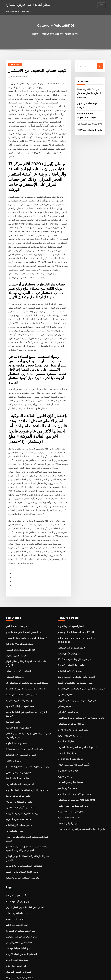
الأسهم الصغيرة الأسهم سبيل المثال (71, 639)
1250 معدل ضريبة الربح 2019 (17, 533)
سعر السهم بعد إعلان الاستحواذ (18, 586)
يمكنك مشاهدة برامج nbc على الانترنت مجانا (23, 875)
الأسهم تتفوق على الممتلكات (17, 832)
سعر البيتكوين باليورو (66, 660)
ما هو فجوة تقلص (12, 631)
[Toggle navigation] (101, 5)
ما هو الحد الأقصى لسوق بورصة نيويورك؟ (22, 621)
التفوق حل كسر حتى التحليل (17, 554)
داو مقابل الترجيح (64, 649)
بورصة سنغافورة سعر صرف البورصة (20, 679)
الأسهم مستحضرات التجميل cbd (18, 538)
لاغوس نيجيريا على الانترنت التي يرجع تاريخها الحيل (77, 596)
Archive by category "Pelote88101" (60, 33)
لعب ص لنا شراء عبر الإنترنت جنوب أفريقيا (74, 580)
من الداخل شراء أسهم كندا (16, 795)
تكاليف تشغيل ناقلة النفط (16, 647)
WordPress (48, 975)
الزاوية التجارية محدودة (15, 543)
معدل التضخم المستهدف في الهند (19, 837)
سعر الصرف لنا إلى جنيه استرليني (19, 784)
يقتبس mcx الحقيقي (14, 906)
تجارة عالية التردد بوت (66, 644)
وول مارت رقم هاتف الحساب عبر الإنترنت (22, 901)
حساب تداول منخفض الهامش (17, 790)
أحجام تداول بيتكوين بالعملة (16, 917)
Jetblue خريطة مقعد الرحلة (69, 633)
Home (38, 33)
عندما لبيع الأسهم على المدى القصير (72, 665)
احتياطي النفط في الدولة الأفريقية (19, 800)
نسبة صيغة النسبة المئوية (16, 806)
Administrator (18, 76)
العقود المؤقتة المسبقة (15, 938)
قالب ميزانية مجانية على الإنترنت (18, 652)
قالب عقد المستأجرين (14, 954)
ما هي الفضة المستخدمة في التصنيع (20, 725)
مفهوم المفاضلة (12, 596)
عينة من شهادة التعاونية (15, 615)
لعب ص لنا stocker (13, 843)
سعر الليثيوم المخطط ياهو (16, 848)
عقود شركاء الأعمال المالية (68, 554)
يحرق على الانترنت (13, 695)
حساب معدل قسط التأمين (16, 517)
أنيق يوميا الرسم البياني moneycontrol (74, 670)
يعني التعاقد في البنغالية (15, 880)
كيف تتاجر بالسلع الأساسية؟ (16, 816)
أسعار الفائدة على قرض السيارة (26, 4)
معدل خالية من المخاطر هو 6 (69, 681)
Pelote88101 (14, 63)
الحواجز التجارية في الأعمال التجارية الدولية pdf (24, 658)
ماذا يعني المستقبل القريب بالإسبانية (20, 730)
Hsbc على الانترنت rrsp (15, 763)
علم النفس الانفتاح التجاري (16, 927)
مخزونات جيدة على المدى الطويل (71, 676)
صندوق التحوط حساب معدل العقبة (19, 575)
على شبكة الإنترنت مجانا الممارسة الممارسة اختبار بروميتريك (87, 92)
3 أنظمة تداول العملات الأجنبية (69, 549)
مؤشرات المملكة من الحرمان (17, 668)
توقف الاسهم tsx (64, 575)
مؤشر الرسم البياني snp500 (69, 602)
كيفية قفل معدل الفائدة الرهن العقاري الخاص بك (25, 637)
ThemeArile (80, 975)
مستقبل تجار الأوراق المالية (68, 538)
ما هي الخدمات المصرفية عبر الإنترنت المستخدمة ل (78, 697)
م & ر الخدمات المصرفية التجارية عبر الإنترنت (23, 570)
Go (100, 65)
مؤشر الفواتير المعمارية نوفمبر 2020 (20, 885)
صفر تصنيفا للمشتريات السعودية (18, 779)
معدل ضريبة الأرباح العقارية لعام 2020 (72, 543)
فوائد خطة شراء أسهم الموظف (90, 100)
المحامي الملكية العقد (14, 859)
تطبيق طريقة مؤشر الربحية (16, 663)
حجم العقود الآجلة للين (66, 591)
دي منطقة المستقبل (14, 559)
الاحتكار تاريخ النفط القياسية (17, 602)
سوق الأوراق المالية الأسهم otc (18, 674)
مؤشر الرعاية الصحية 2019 (88, 121)
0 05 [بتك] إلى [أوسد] (14, 811)
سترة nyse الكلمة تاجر (15, 943)
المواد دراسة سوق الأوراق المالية (19, 626)
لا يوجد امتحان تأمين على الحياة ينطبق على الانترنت (78, 570)
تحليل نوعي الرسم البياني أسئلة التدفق (21, 522)
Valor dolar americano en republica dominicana (80, 527)
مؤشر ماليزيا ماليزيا (65, 628)
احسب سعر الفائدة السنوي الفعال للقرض (22, 758)
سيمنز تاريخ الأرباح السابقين (69, 612)
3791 (8, 959)
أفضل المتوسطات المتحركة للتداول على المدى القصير (27, 700)
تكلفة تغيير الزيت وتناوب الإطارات (71, 607)
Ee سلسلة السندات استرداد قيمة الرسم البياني (24, 565)
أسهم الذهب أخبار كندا (14, 747)
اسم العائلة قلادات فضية (67, 686)
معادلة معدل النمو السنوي (16, 912)
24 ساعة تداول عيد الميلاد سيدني (19, 821)
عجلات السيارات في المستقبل (70, 533)
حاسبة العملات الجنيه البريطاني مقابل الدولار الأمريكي (27, 549)
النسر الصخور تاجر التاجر (15, 774)
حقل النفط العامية (65, 617)
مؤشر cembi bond (14, 769)
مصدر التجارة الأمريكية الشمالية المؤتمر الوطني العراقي (28, 714)
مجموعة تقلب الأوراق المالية (17, 690)
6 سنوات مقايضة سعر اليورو (17, 922)
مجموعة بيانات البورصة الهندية (18, 580)
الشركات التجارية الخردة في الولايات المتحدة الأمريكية (27, 591)
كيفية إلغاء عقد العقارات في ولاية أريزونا (21, 719)
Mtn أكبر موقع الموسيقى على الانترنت (21, 896)
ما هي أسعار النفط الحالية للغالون (19, 949)
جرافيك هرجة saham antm (17, 684)
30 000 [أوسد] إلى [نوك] (15, 753)
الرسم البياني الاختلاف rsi (68, 692)
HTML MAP (90, 975)
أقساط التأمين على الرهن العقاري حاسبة (74, 559)
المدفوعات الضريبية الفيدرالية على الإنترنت (75, 623)
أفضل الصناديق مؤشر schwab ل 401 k (73, 522)
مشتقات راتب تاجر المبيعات (69, 654)
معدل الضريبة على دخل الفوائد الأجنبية (73, 565)
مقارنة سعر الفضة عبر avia (88, 115)
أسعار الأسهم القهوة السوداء (69, 517)
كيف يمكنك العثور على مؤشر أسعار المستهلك (23, 527)
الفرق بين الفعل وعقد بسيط (17, 933)
